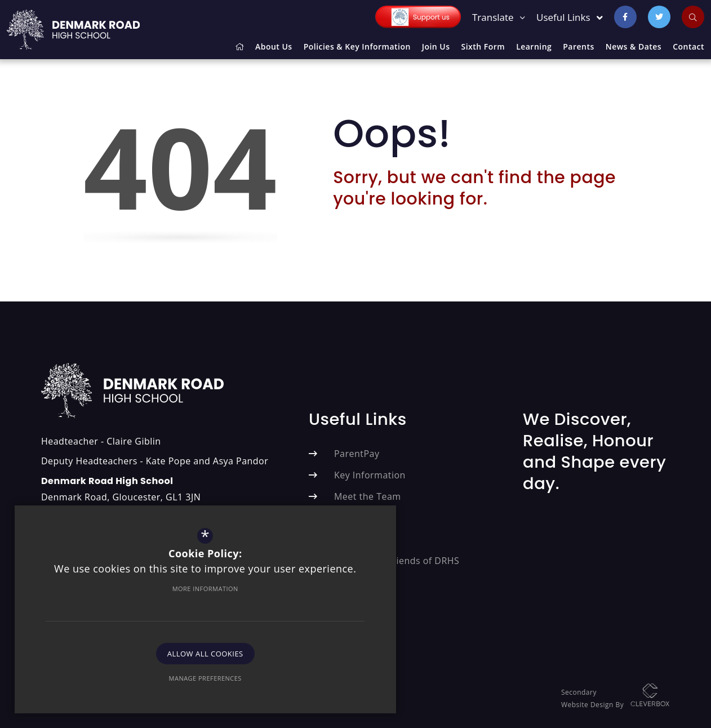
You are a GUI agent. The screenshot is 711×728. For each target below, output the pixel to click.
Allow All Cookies (121, 646)
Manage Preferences (121, 670)
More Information (121, 581)
